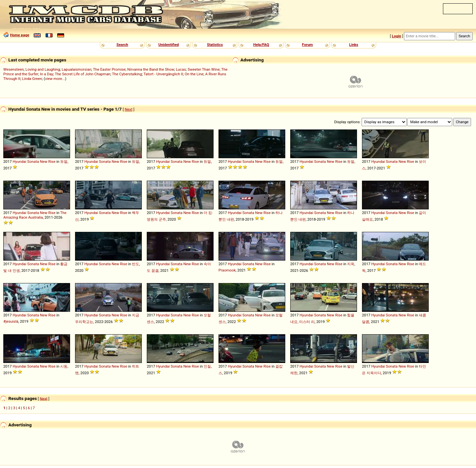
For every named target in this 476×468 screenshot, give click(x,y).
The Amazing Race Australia (35, 215)
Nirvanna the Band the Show (151, 69)
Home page (20, 35)
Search (122, 45)
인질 (207, 366)
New (44, 162)
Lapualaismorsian (77, 69)
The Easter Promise (109, 69)
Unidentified (169, 45)
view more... (55, 79)
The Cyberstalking (127, 74)
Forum (308, 45)
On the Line (194, 74)
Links (354, 45)
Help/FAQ (261, 45)
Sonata (33, 162)
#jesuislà (11, 321)
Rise (52, 162)
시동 (64, 366)
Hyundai (19, 162)
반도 (136, 264)
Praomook (227, 270)
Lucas (181, 69)
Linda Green (32, 79)
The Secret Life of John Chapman (83, 74)
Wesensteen (14, 69)
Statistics (215, 45)
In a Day (47, 74)
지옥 (351, 264)
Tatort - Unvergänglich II (163, 74)
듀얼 (64, 162)
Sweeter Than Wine (204, 69)
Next (128, 109)
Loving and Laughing (43, 69)
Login (396, 36)
